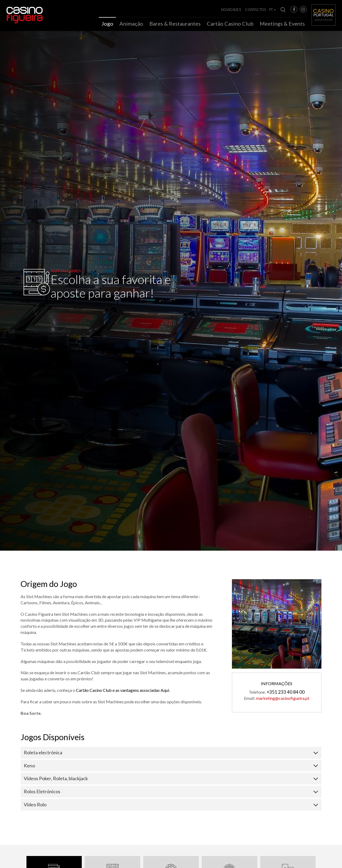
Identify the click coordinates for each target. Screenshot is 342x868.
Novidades (231, 10)
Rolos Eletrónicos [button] (42, 793)
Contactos (255, 10)
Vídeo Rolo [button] (35, 806)
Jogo (107, 23)
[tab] (171, 755)
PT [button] (272, 10)
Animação (131, 23)
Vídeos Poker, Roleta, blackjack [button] (56, 780)
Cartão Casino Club (230, 23)
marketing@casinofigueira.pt (283, 700)
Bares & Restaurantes (175, 23)
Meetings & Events (282, 23)
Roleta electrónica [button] (43, 754)
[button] (294, 9)
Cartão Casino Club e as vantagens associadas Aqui (123, 692)
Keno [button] (29, 767)
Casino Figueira (18, 11)
